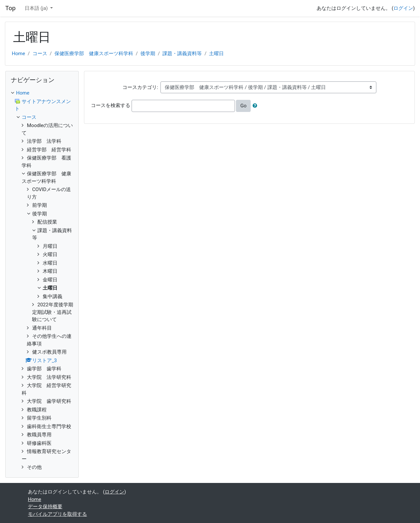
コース (40, 54)
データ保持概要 (45, 507)
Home (18, 54)
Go (243, 106)
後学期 (148, 54)
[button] (256, 106)
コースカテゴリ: (140, 87)
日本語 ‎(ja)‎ (37, 8)
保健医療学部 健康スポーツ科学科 (94, 54)
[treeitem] (42, 93)
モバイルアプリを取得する (57, 514)
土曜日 (216, 54)
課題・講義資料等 (182, 54)
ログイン (403, 8)
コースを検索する (111, 105)
